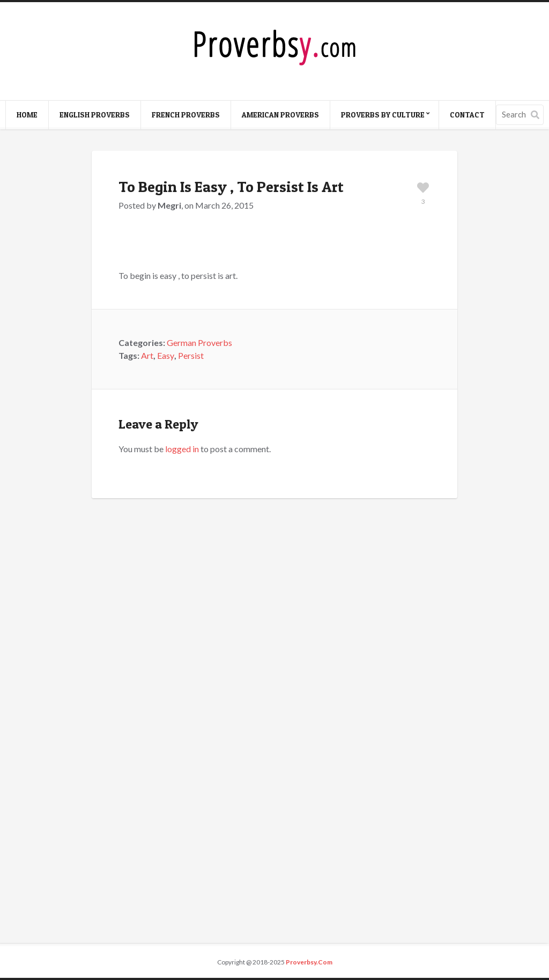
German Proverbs (199, 342)
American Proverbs (280, 115)
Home (27, 115)
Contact (467, 115)
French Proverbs (186, 115)
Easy (166, 355)
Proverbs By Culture (383, 115)
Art (147, 355)
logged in (182, 449)
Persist (191, 355)
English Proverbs (95, 115)
